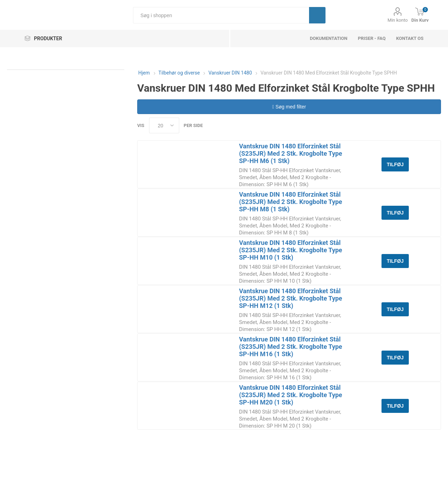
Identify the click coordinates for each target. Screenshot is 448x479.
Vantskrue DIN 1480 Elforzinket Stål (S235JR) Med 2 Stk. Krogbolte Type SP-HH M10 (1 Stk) (291, 250)
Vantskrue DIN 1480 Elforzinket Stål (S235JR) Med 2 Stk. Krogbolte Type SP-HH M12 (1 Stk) (291, 298)
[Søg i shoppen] (221, 15)
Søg (317, 15)
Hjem (144, 73)
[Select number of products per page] (164, 125)
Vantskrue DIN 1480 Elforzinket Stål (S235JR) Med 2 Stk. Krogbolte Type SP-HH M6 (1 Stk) (291, 153)
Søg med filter (289, 107)
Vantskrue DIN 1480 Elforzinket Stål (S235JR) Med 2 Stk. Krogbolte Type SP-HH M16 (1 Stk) (291, 347)
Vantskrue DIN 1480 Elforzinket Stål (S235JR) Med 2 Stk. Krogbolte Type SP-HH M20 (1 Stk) (291, 395)
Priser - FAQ (372, 38)
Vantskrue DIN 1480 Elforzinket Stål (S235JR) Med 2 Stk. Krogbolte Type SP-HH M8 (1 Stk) (291, 202)
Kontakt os (410, 38)
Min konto (398, 20)
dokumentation (328, 38)
